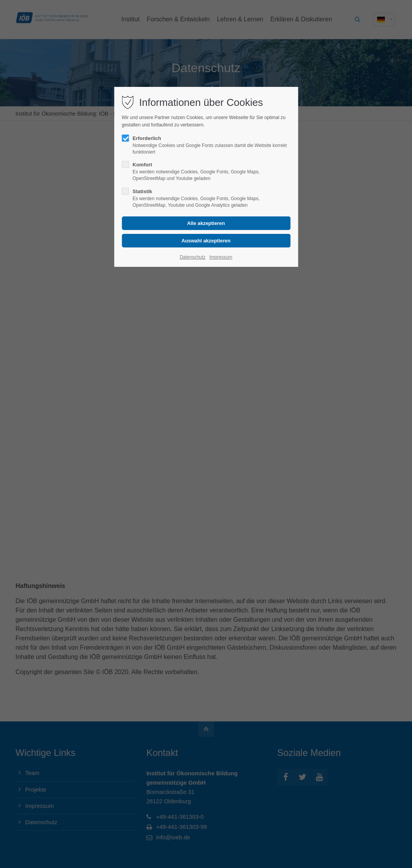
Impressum (221, 257)
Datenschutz (193, 257)
